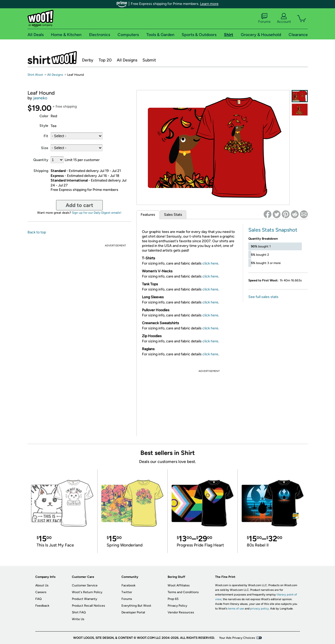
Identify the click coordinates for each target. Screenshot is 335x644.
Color (44, 116)
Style (44, 126)
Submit (149, 60)
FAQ (38, 599)
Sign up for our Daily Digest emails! (97, 213)
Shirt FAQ (79, 612)
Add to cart (79, 205)
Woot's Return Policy (87, 592)
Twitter (127, 592)
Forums (264, 18)
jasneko (40, 98)
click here (210, 263)
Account (284, 18)
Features (148, 215)
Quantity (41, 160)
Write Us (78, 619)
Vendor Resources (181, 612)
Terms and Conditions (183, 592)
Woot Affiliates (179, 585)
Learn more (209, 4)
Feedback (42, 606)
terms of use (236, 609)
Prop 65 (173, 599)
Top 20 (105, 60)
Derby (88, 60)
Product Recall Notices (88, 606)
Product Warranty (84, 599)
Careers (41, 592)
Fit (46, 136)
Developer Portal (133, 612)
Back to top (37, 232)
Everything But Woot (136, 606)
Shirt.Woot (52, 58)
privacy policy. (260, 609)
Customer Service (85, 585)
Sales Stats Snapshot (273, 230)
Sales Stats (173, 215)
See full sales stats (263, 297)
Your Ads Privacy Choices (237, 638)
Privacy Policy (177, 606)
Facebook (128, 585)
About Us (42, 585)
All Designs (127, 60)
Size (45, 148)
